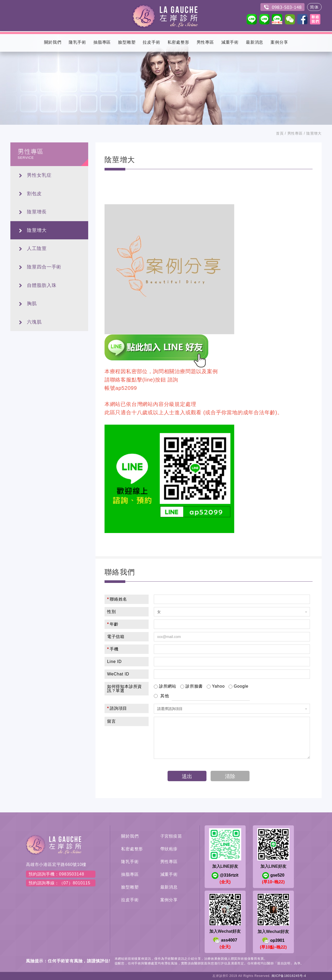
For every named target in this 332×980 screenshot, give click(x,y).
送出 (187, 776)
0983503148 (282, 7)
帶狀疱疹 (169, 849)
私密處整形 (132, 849)
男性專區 (295, 133)
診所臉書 (192, 687)
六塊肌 (34, 322)
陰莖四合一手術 (44, 267)
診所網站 (165, 687)
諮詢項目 (117, 708)
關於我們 (130, 836)
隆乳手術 (130, 862)
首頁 (280, 133)
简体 (314, 7)
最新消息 (169, 887)
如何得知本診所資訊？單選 (125, 689)
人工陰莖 (37, 248)
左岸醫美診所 (166, 16)
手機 (113, 649)
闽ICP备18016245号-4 (289, 976)
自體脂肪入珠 (42, 285)
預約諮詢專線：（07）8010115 (60, 883)
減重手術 (169, 874)
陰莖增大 (37, 230)
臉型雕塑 (130, 887)
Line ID (114, 662)
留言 (112, 721)
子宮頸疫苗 (171, 836)
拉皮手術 (130, 900)
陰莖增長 (37, 212)
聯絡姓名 (117, 599)
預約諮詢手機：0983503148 (56, 874)
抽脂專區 (130, 874)
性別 (112, 612)
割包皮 (34, 194)
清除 (230, 776)
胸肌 (32, 304)
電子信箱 (116, 637)
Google (238, 687)
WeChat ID (118, 674)
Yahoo (216, 687)
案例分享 (169, 900)
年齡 (113, 624)
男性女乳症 (39, 175)
